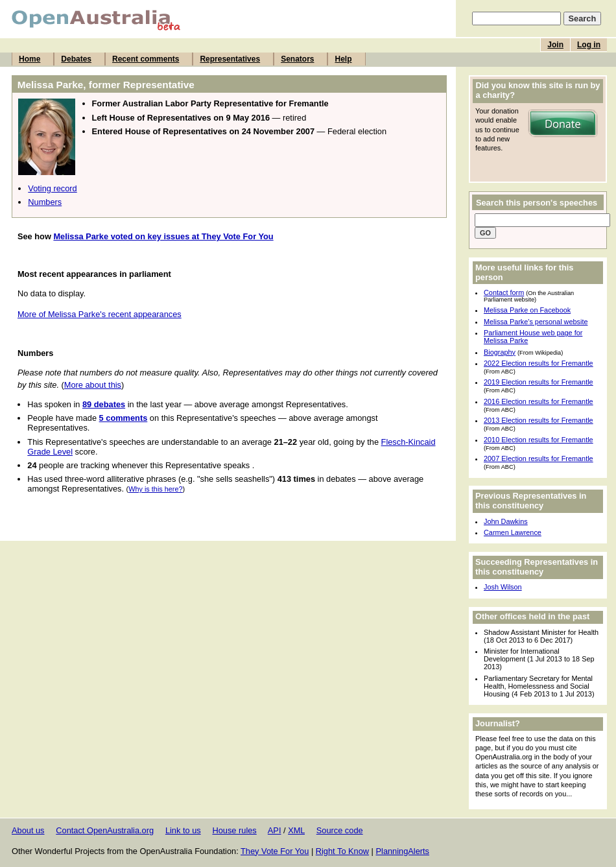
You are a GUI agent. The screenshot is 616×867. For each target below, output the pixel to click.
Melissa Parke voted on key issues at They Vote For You (163, 236)
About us (28, 830)
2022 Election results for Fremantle (539, 363)
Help (343, 59)
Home (30, 59)
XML (296, 830)
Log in (589, 45)
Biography (500, 352)
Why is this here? (155, 489)
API (275, 830)
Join (555, 45)
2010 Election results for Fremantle (539, 440)
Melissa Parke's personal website (536, 322)
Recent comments (146, 59)
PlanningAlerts (403, 851)
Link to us (183, 830)
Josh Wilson (503, 587)
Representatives (230, 59)
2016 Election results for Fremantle (539, 401)
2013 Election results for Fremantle (539, 420)
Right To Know (342, 851)
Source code (340, 830)
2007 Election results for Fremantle (539, 458)
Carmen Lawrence (513, 532)
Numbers (45, 202)
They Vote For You (275, 851)
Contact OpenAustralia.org (105, 830)
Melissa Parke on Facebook (527, 310)
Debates (76, 59)
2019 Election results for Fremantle (539, 382)
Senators (297, 59)
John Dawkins (506, 521)
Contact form (504, 292)
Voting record (52, 188)
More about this (93, 385)
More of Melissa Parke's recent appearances (100, 314)
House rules (234, 830)
